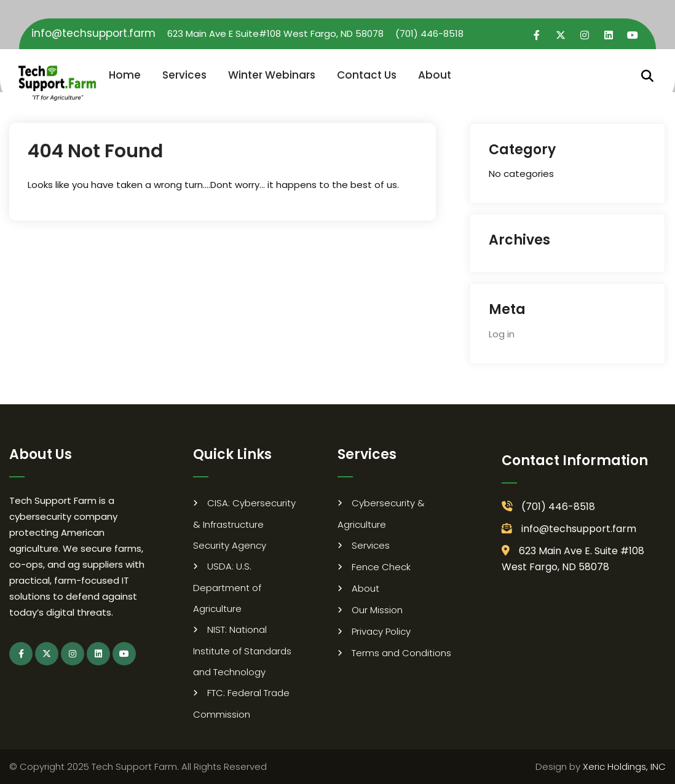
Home (125, 75)
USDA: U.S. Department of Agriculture (227, 587)
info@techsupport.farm (93, 33)
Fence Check (381, 567)
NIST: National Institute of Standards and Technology (242, 651)
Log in (502, 334)
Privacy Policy (381, 631)
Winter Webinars (272, 75)
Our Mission (377, 610)
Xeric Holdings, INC (624, 766)
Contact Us (367, 75)
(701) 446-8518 (429, 33)
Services (184, 75)
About (435, 75)
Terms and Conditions (401, 653)
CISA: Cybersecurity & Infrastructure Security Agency (244, 524)
